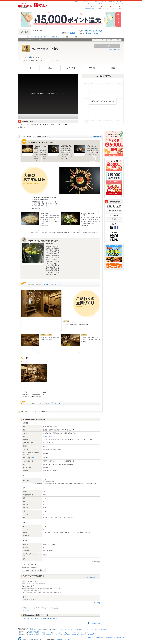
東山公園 (119, 2)
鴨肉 (79, 633)
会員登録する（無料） (90, 9)
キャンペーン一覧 (117, 196)
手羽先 (30, 633)
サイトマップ (91, 638)
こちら (31, 455)
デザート (88, 633)
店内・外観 (71, 68)
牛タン (83, 633)
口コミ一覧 (26, 611)
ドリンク (58, 285)
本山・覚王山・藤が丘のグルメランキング (74, 634)
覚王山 (115, 2)
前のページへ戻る (24, 37)
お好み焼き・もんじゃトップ (59, 630)
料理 (52, 285)
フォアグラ (73, 633)
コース (47, 285)
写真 (92, 68)
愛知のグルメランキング (35, 634)
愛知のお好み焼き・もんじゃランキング (52, 634)
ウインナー (56, 633)
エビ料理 (36, 633)
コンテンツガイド (101, 4)
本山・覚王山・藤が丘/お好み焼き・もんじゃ (79, 630)
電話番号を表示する (114, 49)
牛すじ (62, 633)
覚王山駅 (27, 631)
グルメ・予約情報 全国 (36, 37)
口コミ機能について (92, 578)
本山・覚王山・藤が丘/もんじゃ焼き (101, 630)
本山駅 (39, 631)
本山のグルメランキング (93, 634)
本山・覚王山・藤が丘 (96, 31)
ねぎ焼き (94, 633)
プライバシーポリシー (101, 638)
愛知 (86, 31)
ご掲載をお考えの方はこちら (63, 639)
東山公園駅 (33, 631)
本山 (123, 2)
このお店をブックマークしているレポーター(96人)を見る (40, 619)
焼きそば (67, 633)
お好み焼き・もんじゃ (92, 33)
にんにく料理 (48, 633)
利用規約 (110, 638)
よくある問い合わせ (88, 4)
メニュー (50, 68)
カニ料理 (41, 633)
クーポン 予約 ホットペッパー (116, 4)
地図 (113, 68)
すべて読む (97, 603)
